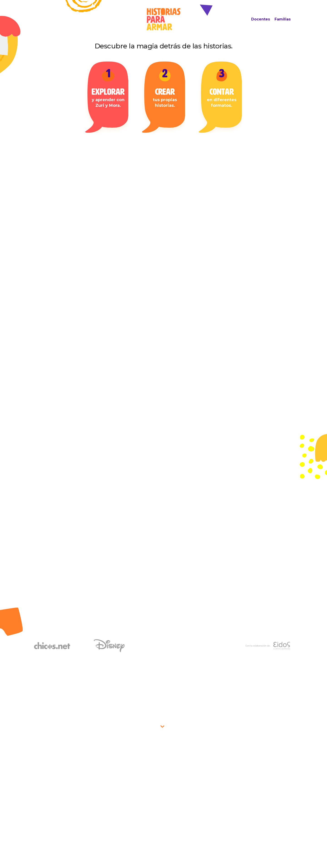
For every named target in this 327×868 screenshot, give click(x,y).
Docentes (261, 19)
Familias (283, 19)
